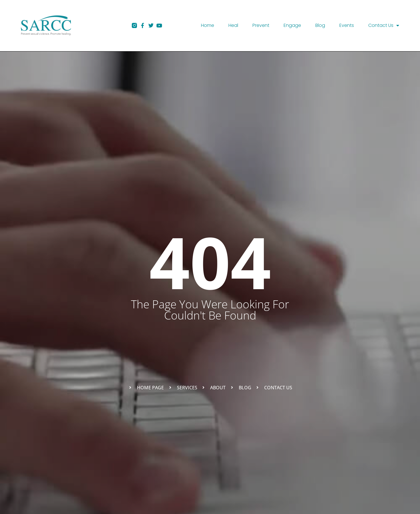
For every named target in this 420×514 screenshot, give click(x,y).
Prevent (261, 25)
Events (347, 25)
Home (208, 25)
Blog (320, 25)
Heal (233, 25)
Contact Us (384, 25)
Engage (292, 25)
